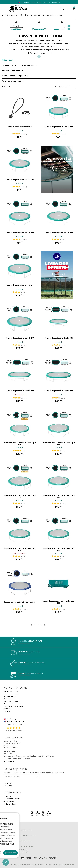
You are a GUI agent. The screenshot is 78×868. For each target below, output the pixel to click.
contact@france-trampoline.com (17, 759)
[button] (6, 862)
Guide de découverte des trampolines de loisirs (19, 846)
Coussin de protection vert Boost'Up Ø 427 (58, 496)
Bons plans (8, 786)
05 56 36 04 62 (10, 751)
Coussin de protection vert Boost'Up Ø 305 (19, 444)
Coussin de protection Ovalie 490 (59, 391)
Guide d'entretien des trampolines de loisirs (18, 841)
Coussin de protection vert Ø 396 (59, 232)
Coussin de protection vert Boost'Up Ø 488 (58, 549)
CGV (5, 709)
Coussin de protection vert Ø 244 (59, 127)
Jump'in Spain (11, 804)
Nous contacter (9, 761)
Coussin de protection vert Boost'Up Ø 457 (19, 549)
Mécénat (7, 701)
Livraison (7, 699)
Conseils (7, 711)
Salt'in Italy (10, 801)
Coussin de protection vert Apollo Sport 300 (58, 602)
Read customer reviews (14, 731)
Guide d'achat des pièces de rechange (16, 852)
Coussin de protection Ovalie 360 (59, 338)
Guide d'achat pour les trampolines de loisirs (18, 830)
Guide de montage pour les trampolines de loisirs (19, 835)
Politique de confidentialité (13, 706)
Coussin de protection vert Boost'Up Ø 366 (58, 444)
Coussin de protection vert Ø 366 (20, 232)
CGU (10, 709)
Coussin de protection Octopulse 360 (19, 602)
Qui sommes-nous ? (11, 691)
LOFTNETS (10, 796)
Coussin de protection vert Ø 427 (20, 285)
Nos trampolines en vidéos (13, 704)
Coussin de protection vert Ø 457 (20, 338)
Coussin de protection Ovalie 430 (20, 391)
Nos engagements (10, 696)
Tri (56, 87)
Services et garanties (11, 694)
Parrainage (8, 783)
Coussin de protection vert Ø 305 (20, 180)
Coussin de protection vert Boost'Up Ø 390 (19, 496)
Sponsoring (15, 701)
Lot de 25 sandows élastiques (20, 127)
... (39, 56)
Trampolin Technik (13, 799)
